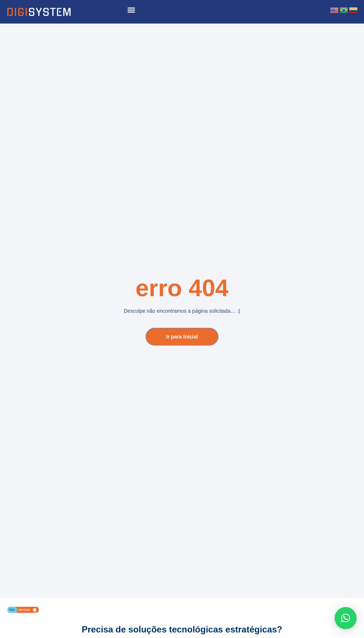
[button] (131, 10)
